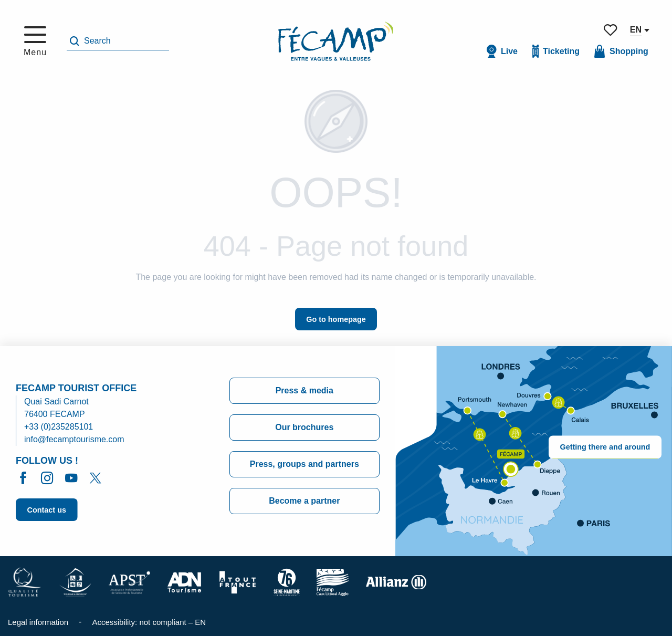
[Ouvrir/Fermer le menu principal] (35, 41)
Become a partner (304, 501)
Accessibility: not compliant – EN (149, 622)
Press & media (304, 390)
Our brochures (304, 427)
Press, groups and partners (304, 464)
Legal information (38, 622)
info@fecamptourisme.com (74, 439)
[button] (118, 41)
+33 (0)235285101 (59, 427)
